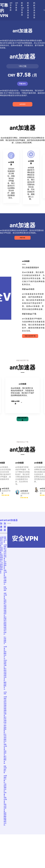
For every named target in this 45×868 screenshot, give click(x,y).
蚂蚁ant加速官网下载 (5, 769)
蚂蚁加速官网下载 (30, 336)
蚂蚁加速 (22, 238)
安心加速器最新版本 (5, 640)
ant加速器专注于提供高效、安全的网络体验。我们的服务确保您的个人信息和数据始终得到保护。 (2, 555)
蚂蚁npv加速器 (17, 402)
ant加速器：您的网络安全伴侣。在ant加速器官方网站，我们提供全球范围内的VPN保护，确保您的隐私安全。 (5, 668)
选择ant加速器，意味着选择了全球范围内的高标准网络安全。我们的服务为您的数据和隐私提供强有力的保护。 (5, 614)
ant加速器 (22, 104)
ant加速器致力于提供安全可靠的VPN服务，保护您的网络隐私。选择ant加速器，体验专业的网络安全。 (5, 565)
